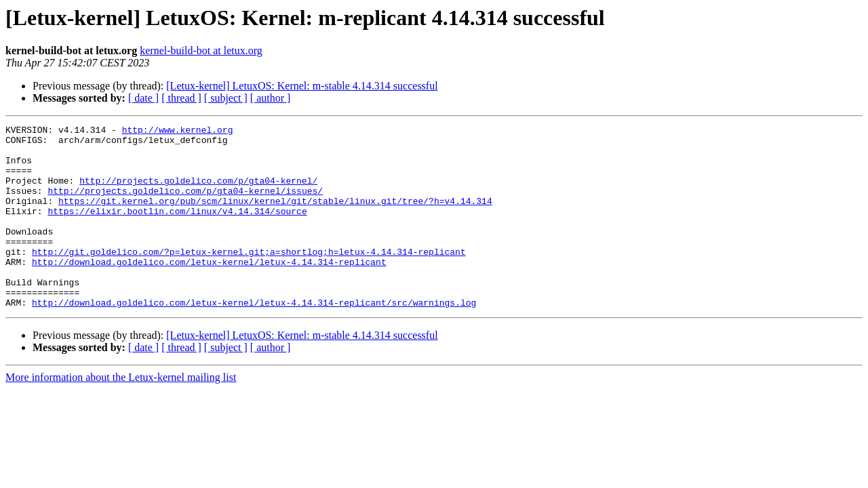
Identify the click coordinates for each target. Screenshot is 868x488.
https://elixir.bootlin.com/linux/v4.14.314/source (177, 229)
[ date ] (143, 98)
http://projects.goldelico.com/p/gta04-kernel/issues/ (185, 205)
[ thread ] (181, 98)
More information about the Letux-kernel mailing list (121, 414)
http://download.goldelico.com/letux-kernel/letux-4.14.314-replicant (209, 290)
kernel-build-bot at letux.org (201, 50)
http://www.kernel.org (178, 131)
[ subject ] (226, 98)
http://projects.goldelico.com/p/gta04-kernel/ (198, 192)
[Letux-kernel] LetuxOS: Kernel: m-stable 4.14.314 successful (302, 86)
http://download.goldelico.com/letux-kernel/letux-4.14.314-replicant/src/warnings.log (254, 339)
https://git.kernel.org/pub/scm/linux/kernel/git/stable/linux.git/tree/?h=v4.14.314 (275, 217)
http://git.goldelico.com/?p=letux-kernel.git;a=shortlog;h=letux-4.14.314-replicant (249, 278)
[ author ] (271, 98)
